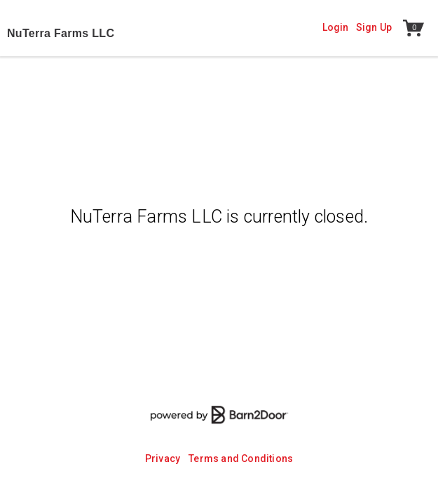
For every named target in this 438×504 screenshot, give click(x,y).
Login (336, 27)
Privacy (163, 458)
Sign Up (374, 27)
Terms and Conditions (241, 458)
